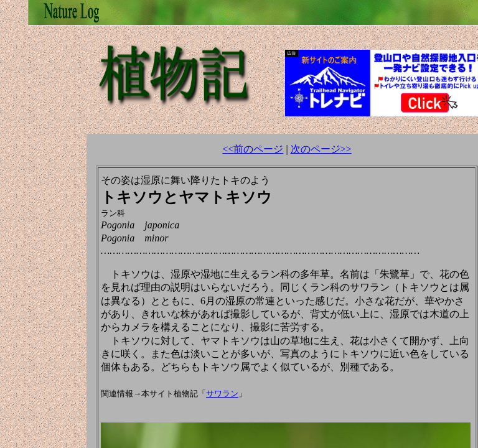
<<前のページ (253, 149)
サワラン (222, 394)
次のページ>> (321, 149)
